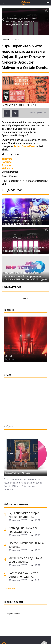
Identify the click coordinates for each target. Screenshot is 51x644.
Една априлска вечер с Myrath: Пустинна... (24, 515)
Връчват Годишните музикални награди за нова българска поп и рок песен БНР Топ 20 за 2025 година (25, 276)
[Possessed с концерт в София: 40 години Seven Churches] (5, 574)
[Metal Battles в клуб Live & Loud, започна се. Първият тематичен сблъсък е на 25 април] (5, 559)
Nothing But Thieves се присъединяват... (23, 530)
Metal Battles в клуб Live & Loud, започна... (26, 560)
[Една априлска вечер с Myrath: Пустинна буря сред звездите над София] (5, 514)
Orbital (9, 356)
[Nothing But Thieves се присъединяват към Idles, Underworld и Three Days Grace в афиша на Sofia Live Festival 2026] (5, 529)
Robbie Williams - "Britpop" (18, 473)
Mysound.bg (14, 614)
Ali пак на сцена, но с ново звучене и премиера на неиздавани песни (22, 21)
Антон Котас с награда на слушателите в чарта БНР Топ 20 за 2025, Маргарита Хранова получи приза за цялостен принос (24, 219)
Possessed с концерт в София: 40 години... (23, 575)
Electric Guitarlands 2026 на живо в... (26, 545)
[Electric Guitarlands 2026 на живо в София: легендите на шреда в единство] (5, 544)
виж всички (9, 588)
